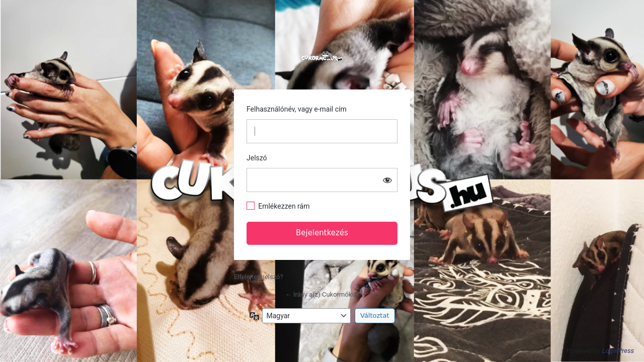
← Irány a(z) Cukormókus (322, 294)
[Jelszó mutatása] (387, 180)
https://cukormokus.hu (322, 56)
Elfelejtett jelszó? (259, 277)
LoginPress (618, 351)
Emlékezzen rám (284, 206)
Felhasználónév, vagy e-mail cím (297, 109)
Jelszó (257, 158)
